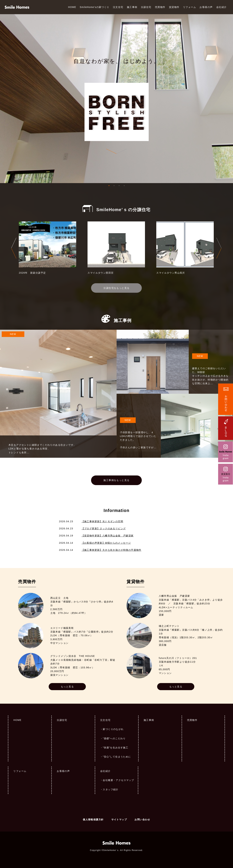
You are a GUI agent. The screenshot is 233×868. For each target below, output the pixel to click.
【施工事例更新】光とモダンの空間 (102, 521)
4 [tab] (124, 186)
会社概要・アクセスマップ (118, 780)
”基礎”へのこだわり (114, 738)
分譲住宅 (146, 7)
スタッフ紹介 (111, 789)
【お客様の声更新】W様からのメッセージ (106, 543)
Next (219, 248)
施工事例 (132, 7)
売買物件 (160, 7)
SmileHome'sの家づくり (94, 7)
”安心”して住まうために (117, 757)
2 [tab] (114, 186)
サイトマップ (119, 820)
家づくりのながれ (113, 729)
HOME (72, 7)
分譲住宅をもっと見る (116, 288)
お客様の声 (206, 7)
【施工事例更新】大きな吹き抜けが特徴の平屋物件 (112, 550)
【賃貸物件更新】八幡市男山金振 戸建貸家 (108, 536)
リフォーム (189, 7)
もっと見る (67, 687)
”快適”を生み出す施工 (115, 748)
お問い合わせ (142, 820)
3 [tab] (119, 186)
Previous (14, 248)
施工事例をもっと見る (116, 480)
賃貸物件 (174, 7)
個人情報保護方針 (93, 820)
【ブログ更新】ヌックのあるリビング (104, 529)
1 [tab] (109, 186)
